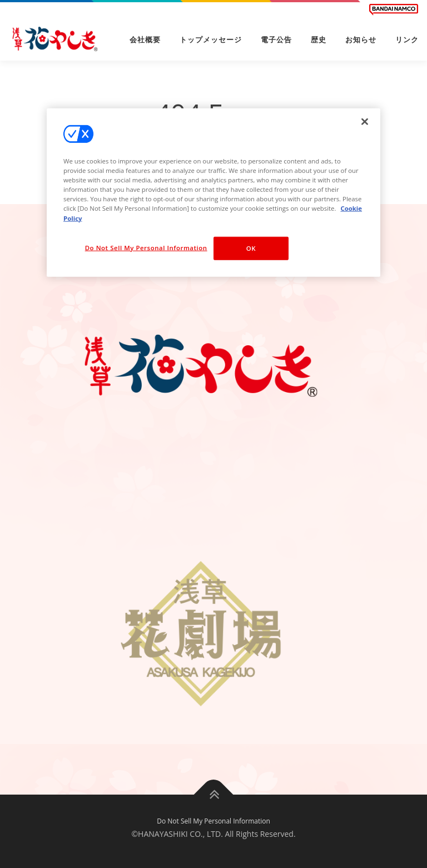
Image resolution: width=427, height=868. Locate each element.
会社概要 (145, 40)
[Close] (365, 122)
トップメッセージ (211, 40)
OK (251, 248)
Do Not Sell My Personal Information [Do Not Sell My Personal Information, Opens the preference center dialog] (146, 247)
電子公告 (276, 40)
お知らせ (361, 40)
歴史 (319, 40)
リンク (407, 40)
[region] (213, 192)
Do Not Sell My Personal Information (213, 821)
